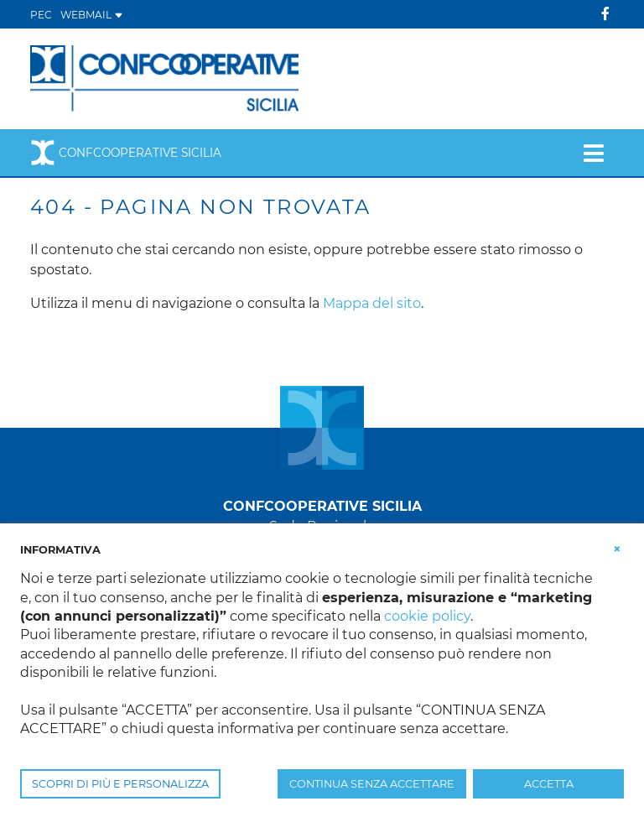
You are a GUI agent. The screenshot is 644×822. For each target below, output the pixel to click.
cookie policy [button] (427, 616)
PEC (41, 15)
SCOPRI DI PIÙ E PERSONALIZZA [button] (120, 784)
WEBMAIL (92, 15)
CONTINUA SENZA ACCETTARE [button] (372, 784)
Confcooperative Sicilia (126, 153)
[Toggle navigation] (593, 153)
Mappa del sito (372, 303)
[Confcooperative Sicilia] (165, 78)
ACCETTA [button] (549, 784)
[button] (617, 549)
